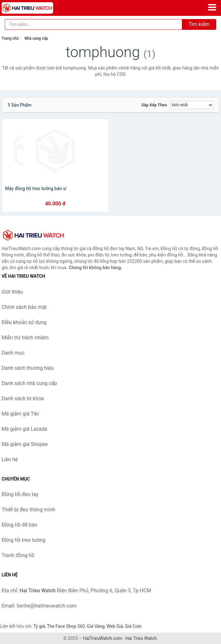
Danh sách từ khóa (23, 398)
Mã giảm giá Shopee (25, 444)
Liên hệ (10, 459)
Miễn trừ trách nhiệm (25, 338)
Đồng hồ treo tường (24, 540)
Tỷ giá (39, 626)
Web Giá (115, 626)
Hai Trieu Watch (141, 638)
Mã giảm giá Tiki (20, 414)
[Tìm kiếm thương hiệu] (93, 24)
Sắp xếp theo (154, 105)
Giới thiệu (12, 292)
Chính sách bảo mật (24, 307)
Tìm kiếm (199, 24)
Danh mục (13, 353)
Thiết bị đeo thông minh (28, 510)
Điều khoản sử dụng (24, 322)
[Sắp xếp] (192, 105)
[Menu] (212, 7)
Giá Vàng (96, 626)
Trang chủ (10, 38)
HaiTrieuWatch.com (103, 638)
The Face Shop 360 (66, 626)
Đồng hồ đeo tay (20, 494)
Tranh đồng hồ (18, 555)
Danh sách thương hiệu (28, 368)
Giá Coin (133, 626)
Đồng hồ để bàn (19, 525)
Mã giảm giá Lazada (24, 429)
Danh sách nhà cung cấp (29, 383)
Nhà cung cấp (36, 38)
